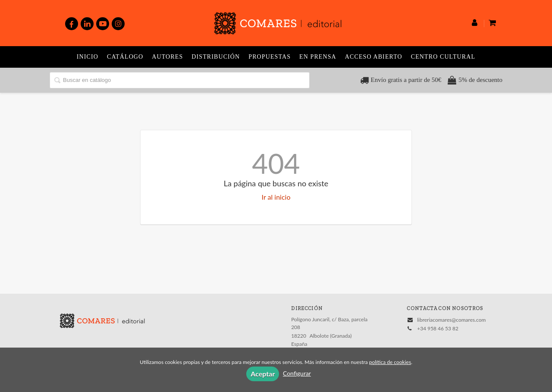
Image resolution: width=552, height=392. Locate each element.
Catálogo (125, 57)
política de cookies (390, 362)
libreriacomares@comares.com (451, 320)
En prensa (318, 57)
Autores (167, 57)
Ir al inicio (276, 197)
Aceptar (263, 374)
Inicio (88, 57)
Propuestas (270, 57)
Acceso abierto (374, 57)
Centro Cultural (443, 57)
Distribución (216, 57)
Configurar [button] (297, 373)
